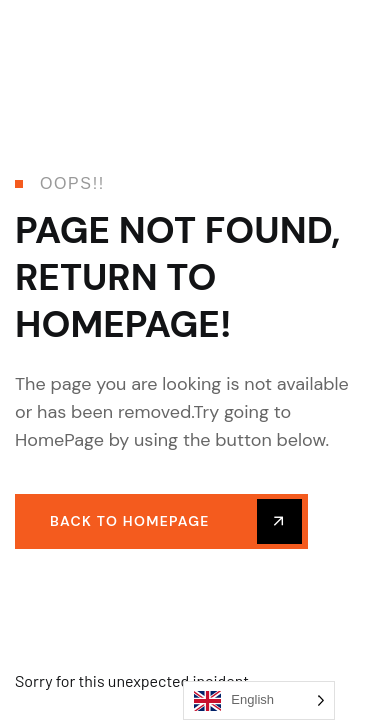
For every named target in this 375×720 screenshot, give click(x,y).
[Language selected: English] (259, 700)
